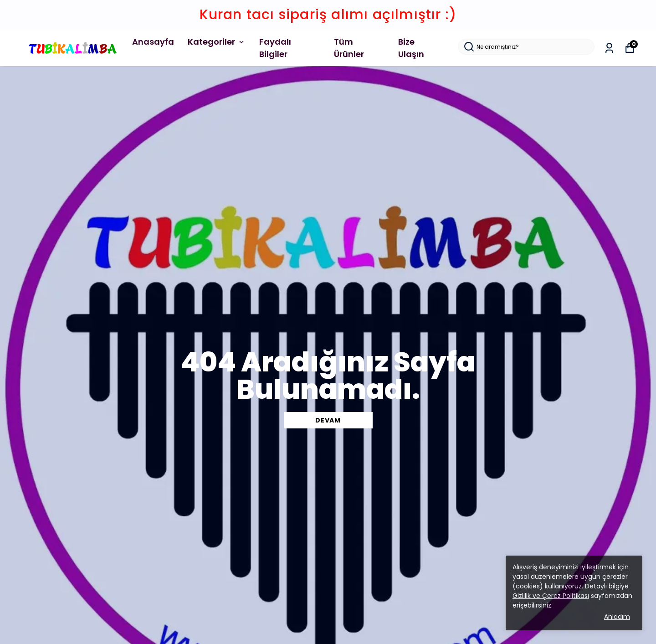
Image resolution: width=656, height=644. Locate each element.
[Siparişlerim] (609, 48)
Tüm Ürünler (349, 48)
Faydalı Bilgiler (275, 48)
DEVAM (328, 420)
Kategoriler (217, 42)
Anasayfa (153, 42)
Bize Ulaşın (411, 48)
